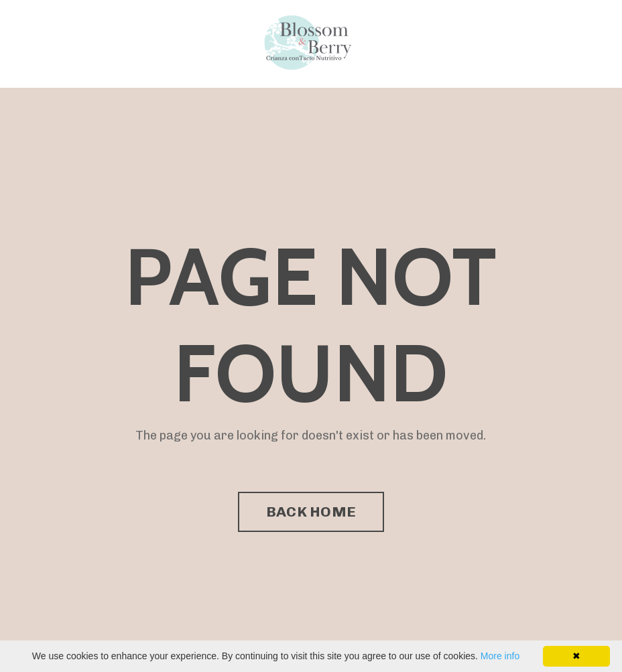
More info (500, 656)
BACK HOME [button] (311, 512)
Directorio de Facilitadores (204, 43)
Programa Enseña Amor (89, 43)
